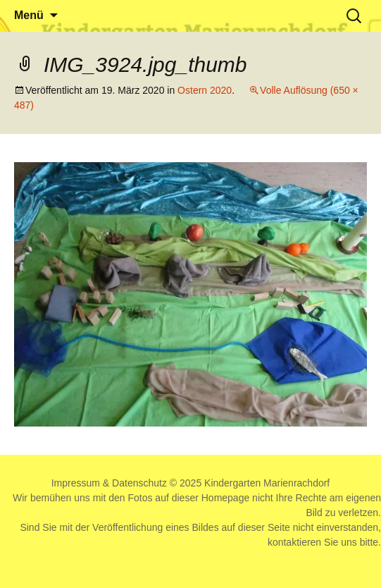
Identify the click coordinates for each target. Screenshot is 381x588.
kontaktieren (294, 542)
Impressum (76, 483)
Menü (29, 15)
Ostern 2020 (205, 90)
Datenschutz (139, 483)
